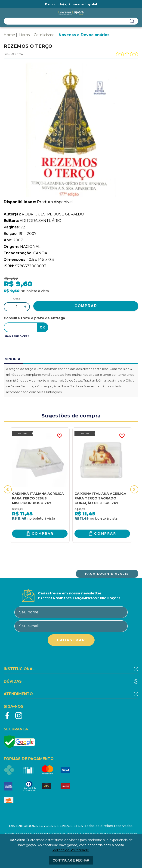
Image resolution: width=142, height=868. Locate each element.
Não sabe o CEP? (17, 336)
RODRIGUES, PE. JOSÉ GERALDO (53, 214)
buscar (132, 21)
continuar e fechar (71, 860)
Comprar (43, 533)
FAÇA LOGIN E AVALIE (107, 574)
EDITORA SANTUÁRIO (41, 221)
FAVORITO (59, 436)
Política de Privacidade (71, 850)
